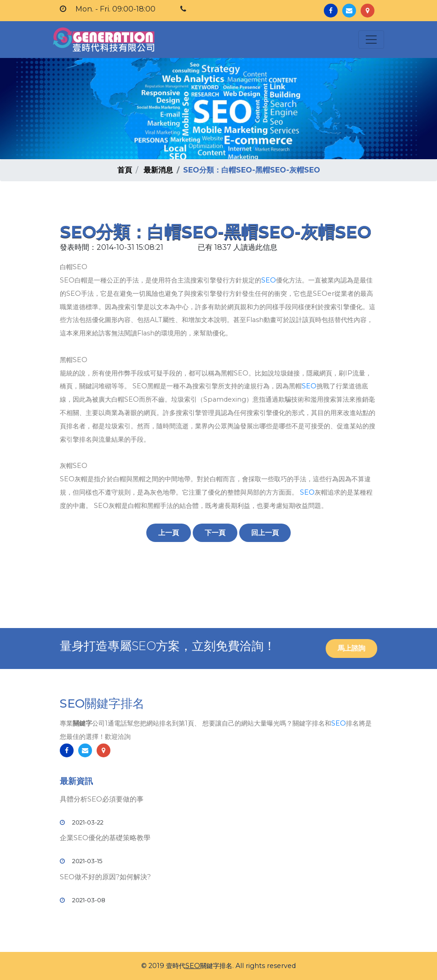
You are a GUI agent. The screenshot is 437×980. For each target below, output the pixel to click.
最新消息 (158, 170)
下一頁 (215, 533)
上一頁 (169, 533)
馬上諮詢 (351, 648)
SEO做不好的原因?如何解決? (105, 877)
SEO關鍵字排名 (102, 703)
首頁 (125, 170)
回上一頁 (265, 533)
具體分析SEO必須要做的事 (102, 799)
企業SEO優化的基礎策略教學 (105, 838)
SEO (269, 280)
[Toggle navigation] (371, 40)
